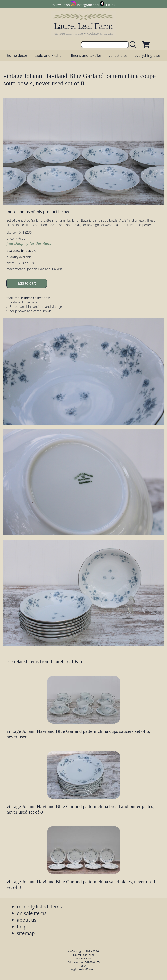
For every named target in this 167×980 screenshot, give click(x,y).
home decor (17, 55)
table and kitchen (49, 55)
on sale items (32, 913)
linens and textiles (86, 55)
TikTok (110, 5)
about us (27, 920)
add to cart (27, 283)
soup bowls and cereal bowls (30, 311)
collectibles (118, 55)
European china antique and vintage (36, 307)
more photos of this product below (38, 212)
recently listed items (39, 907)
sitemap (26, 933)
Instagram (85, 5)
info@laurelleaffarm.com (84, 969)
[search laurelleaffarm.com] (134, 45)
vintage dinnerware (24, 302)
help (22, 926)
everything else (147, 55)
